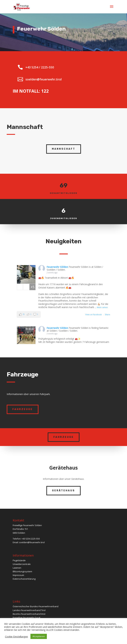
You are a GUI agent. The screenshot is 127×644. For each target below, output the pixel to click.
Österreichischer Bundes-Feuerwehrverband (36, 606)
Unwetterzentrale (22, 564)
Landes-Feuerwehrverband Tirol (29, 610)
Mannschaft (64, 149)
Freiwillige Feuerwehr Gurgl (26, 618)
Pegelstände (19, 560)
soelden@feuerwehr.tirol (32, 542)
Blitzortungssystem (22, 571)
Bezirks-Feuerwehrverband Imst (29, 614)
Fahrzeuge (23, 409)
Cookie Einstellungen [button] (16, 636)
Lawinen (17, 568)
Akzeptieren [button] (39, 636)
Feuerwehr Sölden (57, 267)
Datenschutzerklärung (24, 579)
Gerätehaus (63, 491)
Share (108, 314)
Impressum (18, 575)
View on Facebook (94, 314)
